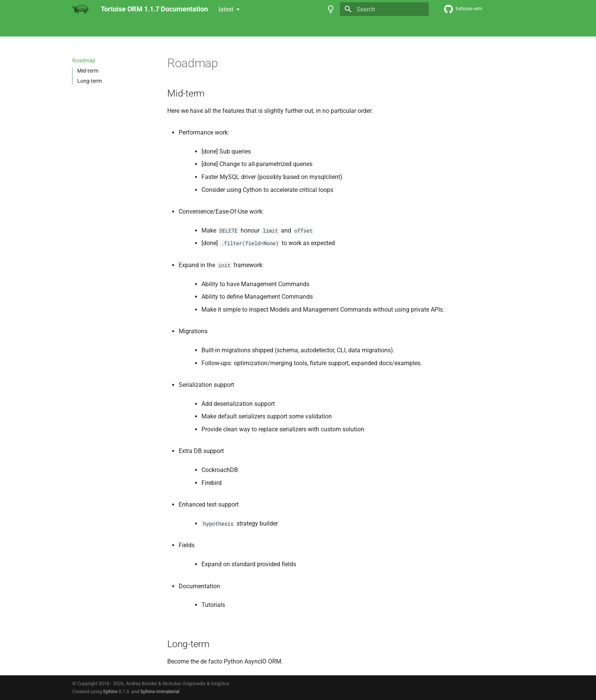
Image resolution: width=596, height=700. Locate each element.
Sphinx (110, 691)
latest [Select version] (226, 9)
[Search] (384, 9)
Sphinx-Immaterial (160, 691)
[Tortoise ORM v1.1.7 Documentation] (80, 9)
